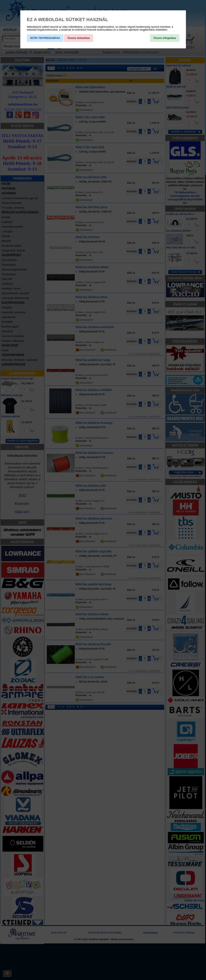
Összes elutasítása (79, 38)
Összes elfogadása (165, 38)
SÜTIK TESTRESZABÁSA (45, 38)
